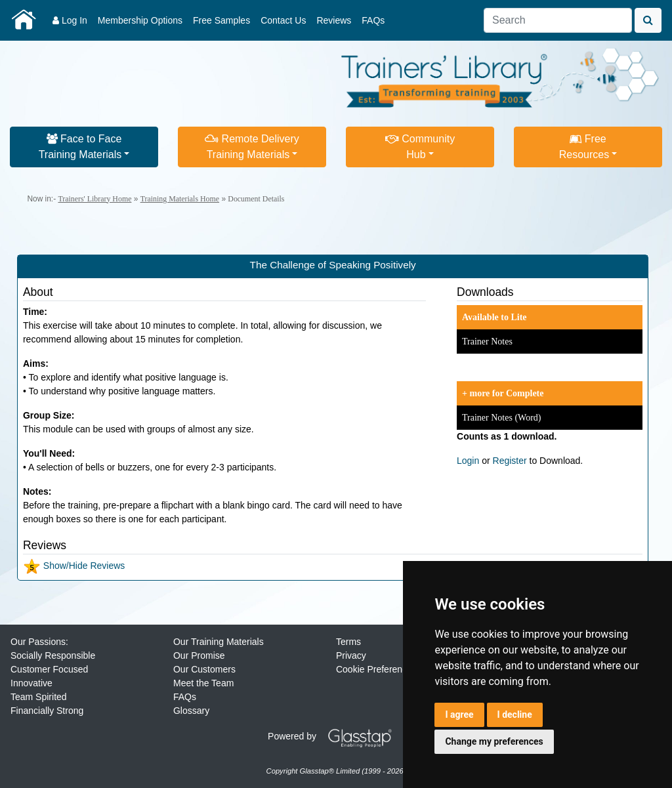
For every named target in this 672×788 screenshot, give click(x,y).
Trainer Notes (487, 342)
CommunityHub (420, 147)
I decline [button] (515, 715)
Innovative (31, 683)
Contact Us (283, 20)
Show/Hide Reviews (74, 566)
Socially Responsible (53, 655)
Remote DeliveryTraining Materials (252, 147)
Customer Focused (49, 669)
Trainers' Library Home (94, 199)
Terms (348, 642)
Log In (70, 20)
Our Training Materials (219, 642)
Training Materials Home (180, 199)
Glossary (191, 711)
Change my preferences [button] (494, 741)
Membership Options (140, 20)
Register (510, 461)
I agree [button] (459, 715)
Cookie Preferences (376, 669)
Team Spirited (39, 697)
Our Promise (199, 655)
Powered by (335, 736)
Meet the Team (203, 683)
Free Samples (221, 20)
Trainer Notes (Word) (501, 418)
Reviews (334, 20)
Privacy (351, 655)
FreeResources (584, 147)
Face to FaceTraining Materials (80, 147)
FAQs (373, 20)
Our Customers (204, 669)
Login (468, 461)
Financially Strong (47, 711)
